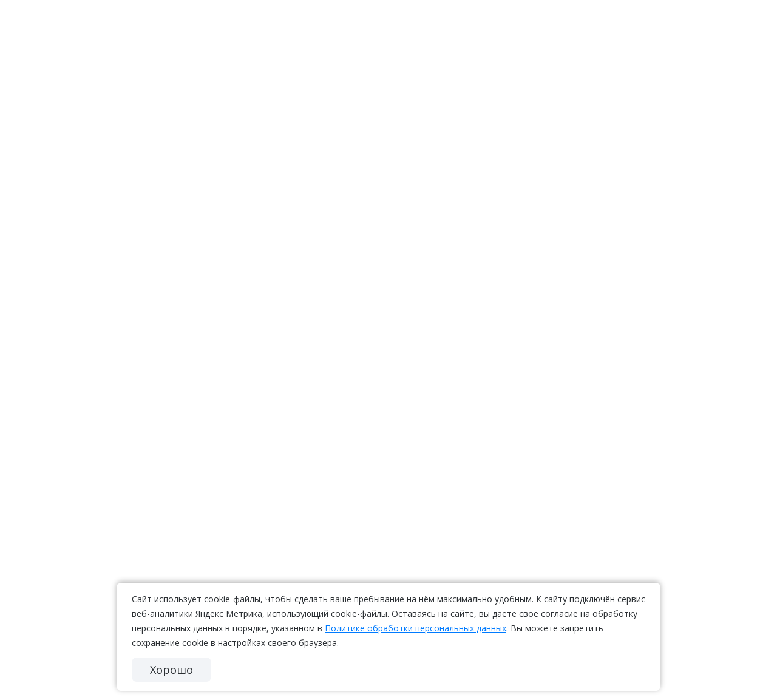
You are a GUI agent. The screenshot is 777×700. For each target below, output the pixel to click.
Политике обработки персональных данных (416, 628)
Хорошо (171, 670)
